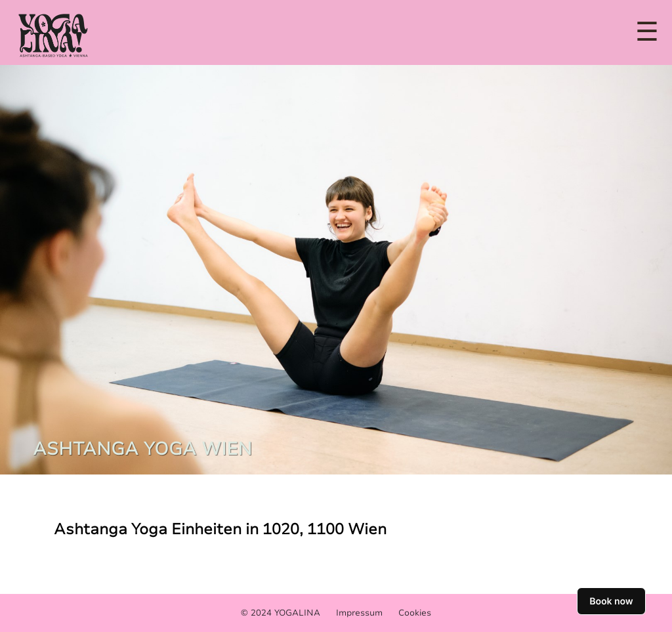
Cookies (415, 613)
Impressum (359, 613)
